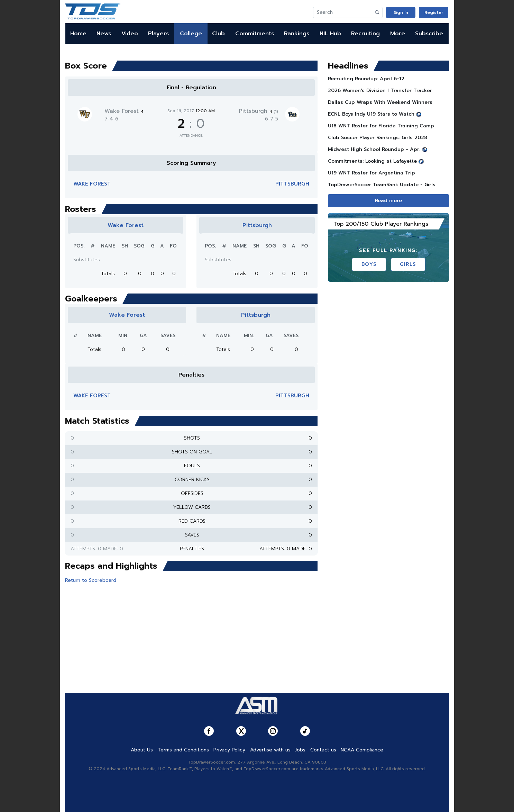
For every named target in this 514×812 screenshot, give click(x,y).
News (104, 34)
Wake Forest (124, 111)
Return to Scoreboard (91, 580)
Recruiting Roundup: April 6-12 (366, 79)
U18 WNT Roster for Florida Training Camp (381, 126)
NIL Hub (330, 34)
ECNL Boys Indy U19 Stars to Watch (371, 114)
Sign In (401, 12)
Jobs (300, 750)
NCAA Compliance (362, 750)
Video (130, 34)
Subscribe (429, 34)
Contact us (323, 750)
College (191, 34)
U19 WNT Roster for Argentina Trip (371, 173)
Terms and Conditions (183, 750)
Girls (408, 264)
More (398, 34)
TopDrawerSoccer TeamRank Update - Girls (382, 185)
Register (434, 12)
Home (78, 34)
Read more (388, 201)
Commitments (255, 34)
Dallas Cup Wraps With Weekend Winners (380, 102)
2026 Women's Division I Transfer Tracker (380, 91)
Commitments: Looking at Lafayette (372, 161)
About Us (142, 750)
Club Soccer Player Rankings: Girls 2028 (378, 138)
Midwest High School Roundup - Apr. (374, 149)
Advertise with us (270, 750)
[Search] (343, 12)
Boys (369, 264)
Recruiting (365, 34)
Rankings (297, 34)
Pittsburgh (259, 111)
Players (158, 34)
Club (218, 34)
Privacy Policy (229, 750)
